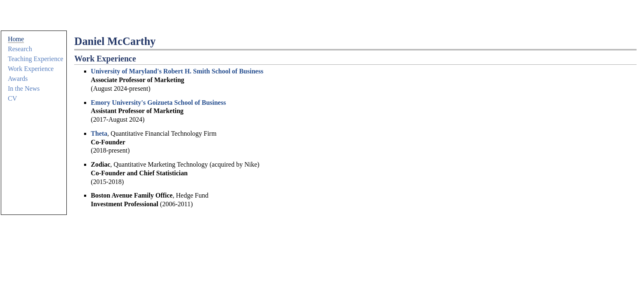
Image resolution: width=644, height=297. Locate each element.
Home (16, 39)
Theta (99, 133)
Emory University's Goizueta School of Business (158, 103)
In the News (24, 88)
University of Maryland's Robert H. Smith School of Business (177, 71)
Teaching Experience (35, 59)
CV (12, 98)
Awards (18, 79)
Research (20, 49)
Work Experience (31, 69)
